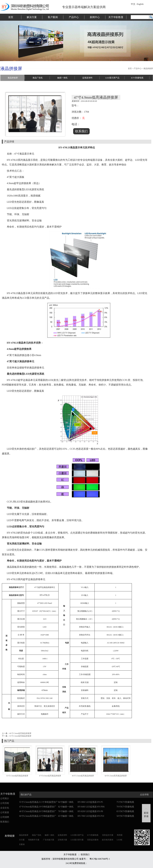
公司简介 (5, 798)
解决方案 (32, 17)
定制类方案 (62, 840)
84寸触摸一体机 (66, 802)
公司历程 (5, 803)
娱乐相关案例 (108, 840)
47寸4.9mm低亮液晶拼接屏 (50, 776)
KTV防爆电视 (137, 78)
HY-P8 (100, 811)
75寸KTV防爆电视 (125, 802)
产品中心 (74, 17)
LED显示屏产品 (112, 78)
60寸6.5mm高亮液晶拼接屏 (116, 776)
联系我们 (5, 822)
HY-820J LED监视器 (87, 811)
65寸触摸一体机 (66, 816)
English (140, 4)
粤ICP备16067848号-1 (100, 859)
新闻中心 (95, 17)
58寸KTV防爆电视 (125, 816)
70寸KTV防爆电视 (125, 807)
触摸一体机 (62, 78)
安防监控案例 (93, 840)
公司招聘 (5, 817)
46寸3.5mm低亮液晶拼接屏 (20, 733)
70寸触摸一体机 (66, 811)
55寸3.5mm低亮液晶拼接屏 (20, 736)
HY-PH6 (101, 807)
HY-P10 (101, 816)
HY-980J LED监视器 (87, 802)
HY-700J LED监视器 (87, 816)
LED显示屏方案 (77, 840)
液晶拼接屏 (148, 69)
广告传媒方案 (49, 840)
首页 (11, 17)
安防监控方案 (108, 835)
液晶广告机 (38, 78)
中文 (133, 4)
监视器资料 (87, 78)
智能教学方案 (34, 840)
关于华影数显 (116, 17)
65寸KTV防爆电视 (125, 811)
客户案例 (53, 17)
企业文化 (5, 808)
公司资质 (5, 812)
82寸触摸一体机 (66, 807)
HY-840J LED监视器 (87, 807)
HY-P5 (100, 802)
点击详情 (144, 795)
